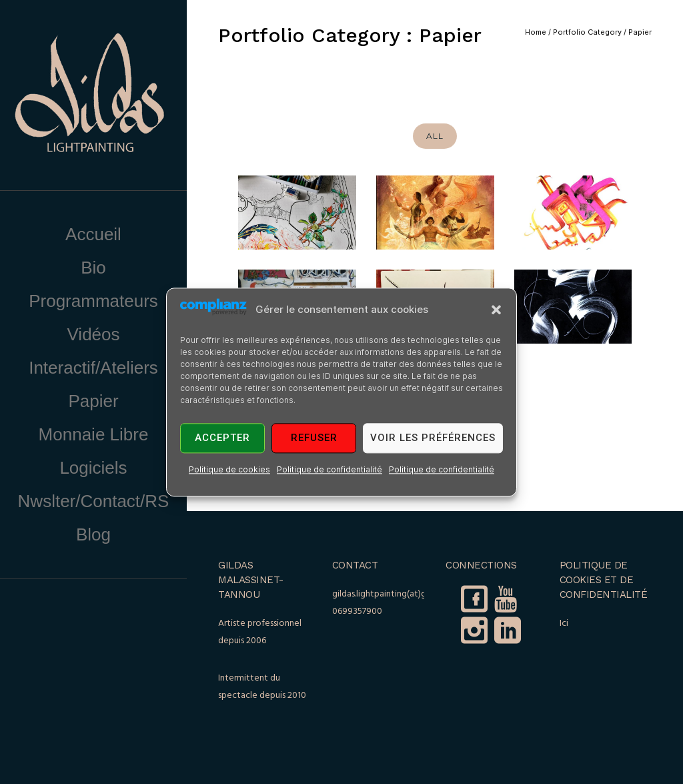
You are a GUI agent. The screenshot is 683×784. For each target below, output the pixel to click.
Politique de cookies (229, 469)
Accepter (222, 438)
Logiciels (93, 468)
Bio (93, 268)
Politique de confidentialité (329, 469)
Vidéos (93, 334)
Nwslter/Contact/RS (94, 501)
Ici (564, 624)
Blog (93, 534)
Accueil (93, 234)
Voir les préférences (433, 438)
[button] (496, 310)
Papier (93, 401)
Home (536, 32)
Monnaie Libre (94, 434)
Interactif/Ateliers (93, 368)
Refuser (314, 438)
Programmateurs (93, 301)
